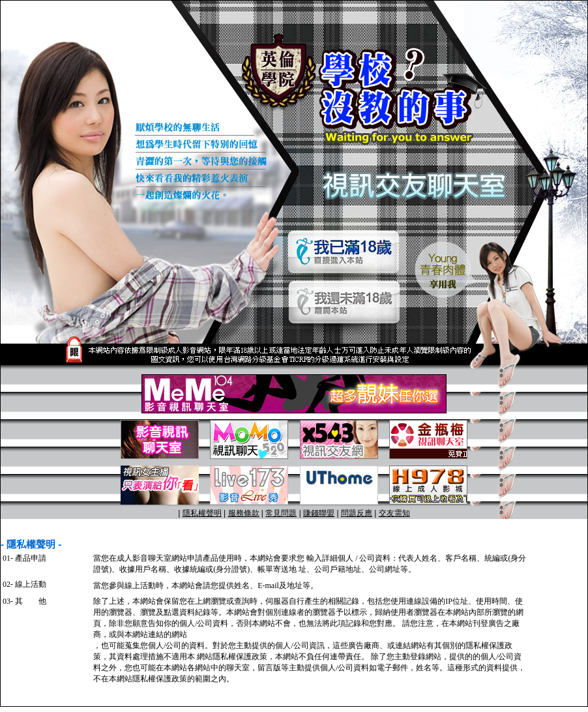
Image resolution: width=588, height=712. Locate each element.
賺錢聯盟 (319, 513)
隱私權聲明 (202, 513)
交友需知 (394, 513)
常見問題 (281, 513)
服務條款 (244, 513)
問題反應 (357, 513)
